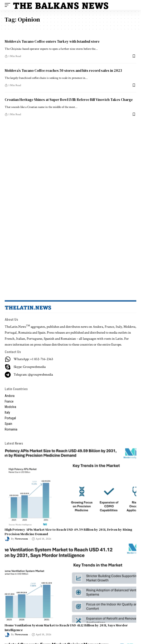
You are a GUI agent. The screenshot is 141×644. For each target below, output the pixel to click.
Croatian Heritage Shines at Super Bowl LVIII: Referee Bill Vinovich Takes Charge (69, 100)
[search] (133, 5)
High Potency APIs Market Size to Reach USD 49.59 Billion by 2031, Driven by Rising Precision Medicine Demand (68, 532)
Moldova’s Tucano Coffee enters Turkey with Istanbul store (52, 41)
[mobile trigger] (9, 5)
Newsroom (21, 539)
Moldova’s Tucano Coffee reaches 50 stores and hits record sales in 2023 (63, 70)
